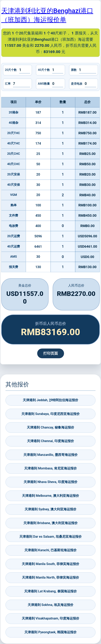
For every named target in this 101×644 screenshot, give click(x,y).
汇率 (8, 84)
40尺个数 (44, 70)
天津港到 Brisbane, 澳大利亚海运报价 (50, 523)
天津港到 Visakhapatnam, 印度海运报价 (50, 618)
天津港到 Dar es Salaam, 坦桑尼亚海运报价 (50, 537)
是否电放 (77, 84)
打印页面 (51, 353)
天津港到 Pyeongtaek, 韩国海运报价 (50, 632)
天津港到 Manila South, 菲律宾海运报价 (50, 564)
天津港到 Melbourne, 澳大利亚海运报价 (50, 496)
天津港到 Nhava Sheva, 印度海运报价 (50, 482)
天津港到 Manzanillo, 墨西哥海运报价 (50, 455)
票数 (74, 70)
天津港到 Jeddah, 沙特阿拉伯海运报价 (50, 400)
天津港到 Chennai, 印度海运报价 (50, 441)
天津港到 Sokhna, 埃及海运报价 (50, 605)
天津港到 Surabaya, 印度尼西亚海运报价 (50, 414)
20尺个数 (11, 70)
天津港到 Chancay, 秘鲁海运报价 (50, 427)
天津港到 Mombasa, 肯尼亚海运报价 (50, 468)
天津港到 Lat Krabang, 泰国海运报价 (50, 591)
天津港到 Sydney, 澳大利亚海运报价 (50, 509)
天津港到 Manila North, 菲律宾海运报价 (50, 577)
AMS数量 (44, 84)
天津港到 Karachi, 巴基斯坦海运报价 (51, 550)
